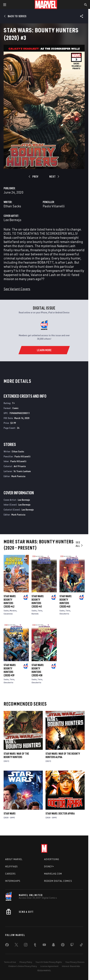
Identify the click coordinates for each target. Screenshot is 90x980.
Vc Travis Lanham (22, 471)
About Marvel (14, 859)
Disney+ (49, 866)
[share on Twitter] (16, 945)
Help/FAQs (11, 866)
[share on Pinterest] (63, 945)
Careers (10, 874)
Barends (35, 614)
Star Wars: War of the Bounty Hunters (16, 755)
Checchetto (64, 614)
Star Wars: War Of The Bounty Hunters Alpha (63, 755)
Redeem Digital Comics (58, 881)
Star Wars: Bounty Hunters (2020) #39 (10, 670)
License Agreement (49, 966)
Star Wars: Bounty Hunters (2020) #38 (38, 670)
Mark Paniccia (18, 476)
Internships (13, 881)
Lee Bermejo (12, 220)
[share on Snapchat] (53, 945)
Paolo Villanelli (54, 206)
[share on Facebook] (7, 946)
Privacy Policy (26, 962)
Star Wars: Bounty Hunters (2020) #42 (10, 601)
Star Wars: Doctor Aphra (60, 813)
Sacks (6, 611)
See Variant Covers (17, 289)
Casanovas (8, 614)
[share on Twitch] (72, 945)
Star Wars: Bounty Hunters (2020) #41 (38, 601)
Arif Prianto (20, 466)
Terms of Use (10, 962)
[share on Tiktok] (81, 945)
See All (79, 544)
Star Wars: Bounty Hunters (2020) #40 (66, 601)
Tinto (40, 611)
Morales (13, 611)
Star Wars (9, 813)
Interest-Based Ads (71, 966)
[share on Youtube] (44, 945)
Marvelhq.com (53, 874)
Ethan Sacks (12, 206)
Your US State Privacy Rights (49, 962)
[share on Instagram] (26, 945)
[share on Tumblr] (35, 945)
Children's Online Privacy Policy (23, 966)
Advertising (52, 859)
